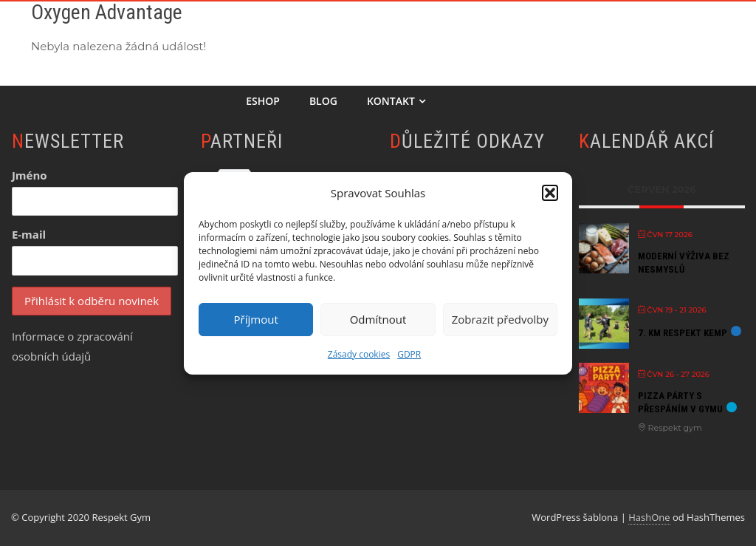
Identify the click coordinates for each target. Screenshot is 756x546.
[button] (550, 193)
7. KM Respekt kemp (683, 333)
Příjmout (256, 319)
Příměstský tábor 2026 (530, 34)
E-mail (29, 234)
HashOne (649, 517)
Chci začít (279, 34)
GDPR (409, 354)
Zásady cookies (359, 354)
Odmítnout (378, 319)
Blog (323, 101)
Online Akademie (389, 34)
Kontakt (396, 101)
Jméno (30, 175)
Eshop (263, 101)
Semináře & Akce (671, 34)
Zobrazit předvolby (500, 319)
